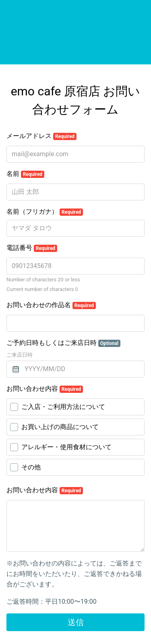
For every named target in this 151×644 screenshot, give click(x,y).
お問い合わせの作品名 (51, 305)
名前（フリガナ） (45, 212)
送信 (76, 622)
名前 (25, 174)
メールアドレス (41, 136)
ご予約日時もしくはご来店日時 (63, 343)
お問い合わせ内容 (45, 389)
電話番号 (32, 248)
